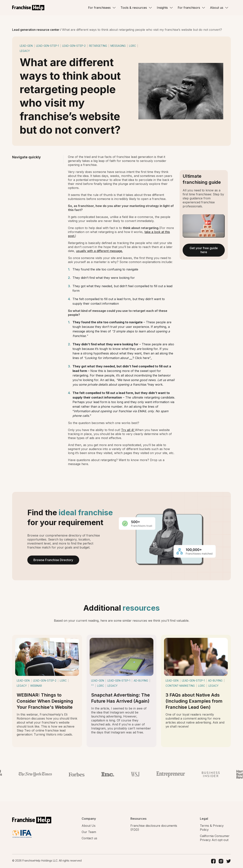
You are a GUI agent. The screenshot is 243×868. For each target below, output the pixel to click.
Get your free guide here (204, 250)
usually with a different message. (99, 251)
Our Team (89, 832)
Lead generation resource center (36, 30)
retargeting (98, 46)
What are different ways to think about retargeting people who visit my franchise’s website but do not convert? (142, 30)
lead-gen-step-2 (74, 46)
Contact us (89, 838)
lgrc (133, 46)
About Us (89, 826)
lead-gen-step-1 (47, 46)
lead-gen (26, 46)
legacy (25, 51)
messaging (118, 46)
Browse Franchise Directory (53, 560)
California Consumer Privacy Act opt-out (215, 838)
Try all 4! (128, 430)
